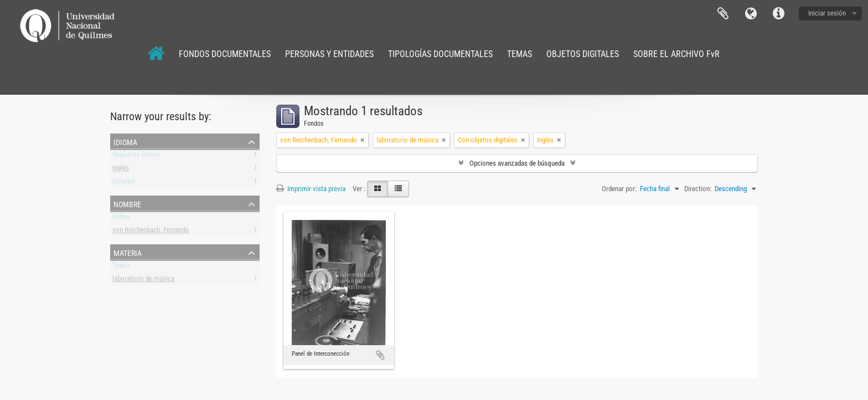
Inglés (121, 170)
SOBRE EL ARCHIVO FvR (676, 54)
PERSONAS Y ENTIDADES (329, 54)
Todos (121, 219)
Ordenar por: (619, 189)
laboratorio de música (143, 281)
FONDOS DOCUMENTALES (225, 54)
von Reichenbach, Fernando (151, 232)
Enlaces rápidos (778, 14)
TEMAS (520, 54)
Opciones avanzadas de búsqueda (517, 163)
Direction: (698, 189)
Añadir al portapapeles (380, 355)
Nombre (127, 203)
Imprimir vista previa (311, 189)
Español (123, 183)
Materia (128, 252)
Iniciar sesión (827, 13)
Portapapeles (723, 14)
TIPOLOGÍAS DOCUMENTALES (440, 54)
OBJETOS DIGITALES (583, 54)
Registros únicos (136, 157)
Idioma (751, 14)
